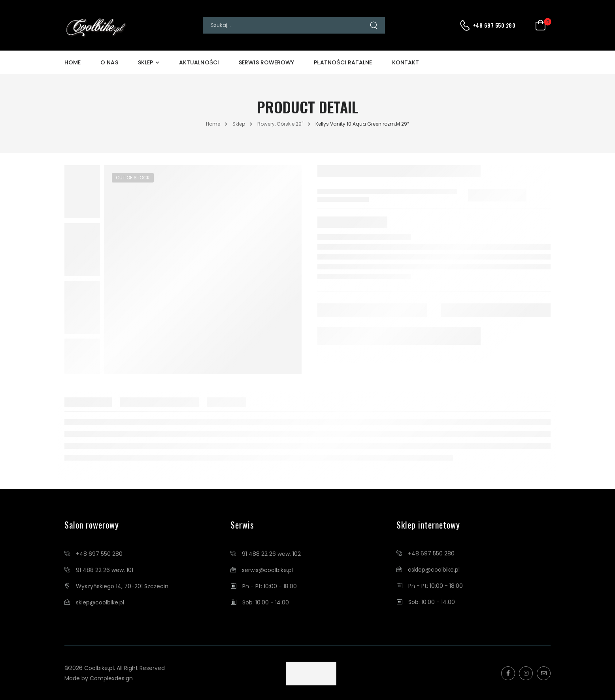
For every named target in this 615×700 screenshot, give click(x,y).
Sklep (145, 62)
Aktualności (199, 62)
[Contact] (466, 25)
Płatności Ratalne (343, 62)
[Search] (286, 25)
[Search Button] (377, 25)
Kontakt (406, 62)
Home (73, 62)
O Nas (109, 62)
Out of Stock (133, 178)
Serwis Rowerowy (266, 62)
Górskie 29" (290, 124)
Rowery (266, 124)
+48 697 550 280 (494, 25)
